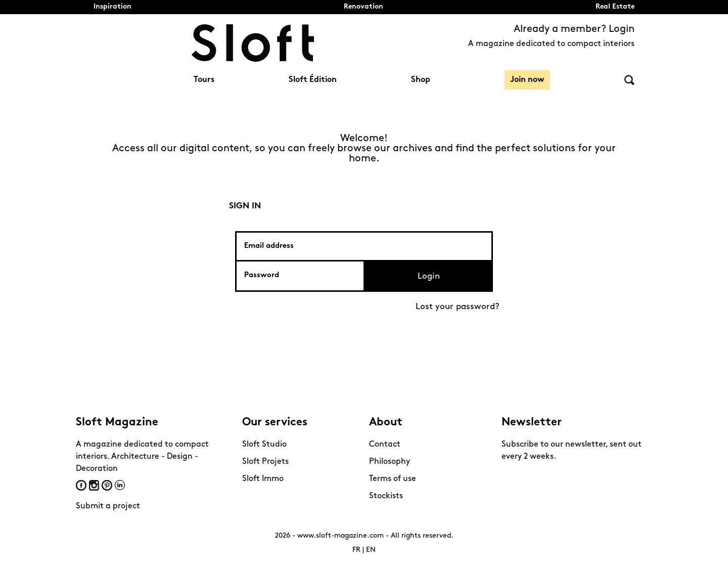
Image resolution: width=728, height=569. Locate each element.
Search (629, 80)
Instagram (94, 485)
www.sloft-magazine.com (340, 536)
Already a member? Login (574, 29)
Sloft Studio (264, 445)
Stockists (386, 496)
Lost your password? (458, 307)
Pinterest (107, 485)
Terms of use (393, 479)
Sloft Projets (265, 462)
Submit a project (108, 506)
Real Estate (615, 7)
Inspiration (112, 7)
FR (356, 550)
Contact (385, 445)
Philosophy (390, 462)
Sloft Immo (263, 479)
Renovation (363, 7)
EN (371, 550)
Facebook (81, 485)
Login (429, 276)
